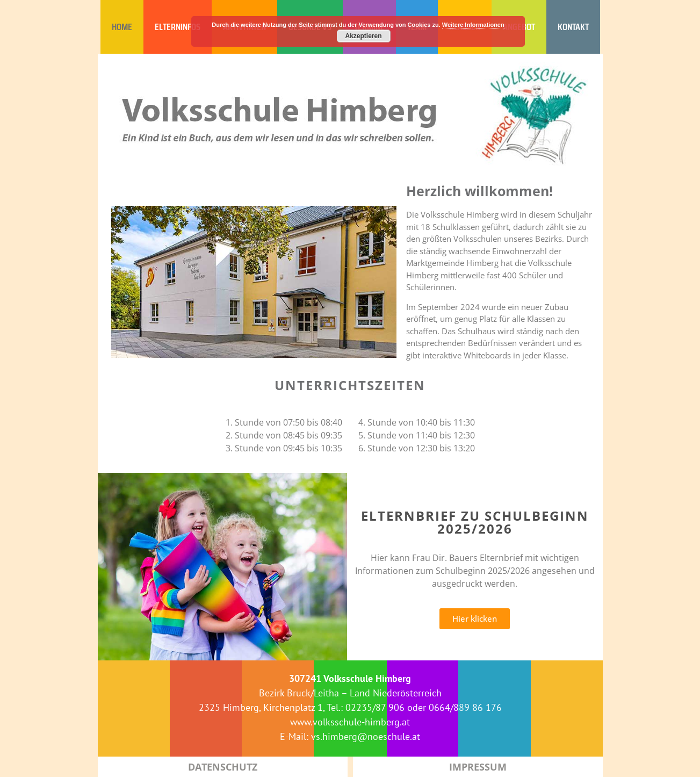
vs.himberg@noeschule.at (366, 736)
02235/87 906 (375, 707)
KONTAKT (573, 27)
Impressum (478, 767)
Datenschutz (223, 767)
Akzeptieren (363, 36)
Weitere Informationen (473, 25)
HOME (122, 27)
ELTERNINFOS (178, 27)
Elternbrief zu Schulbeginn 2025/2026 (475, 522)
